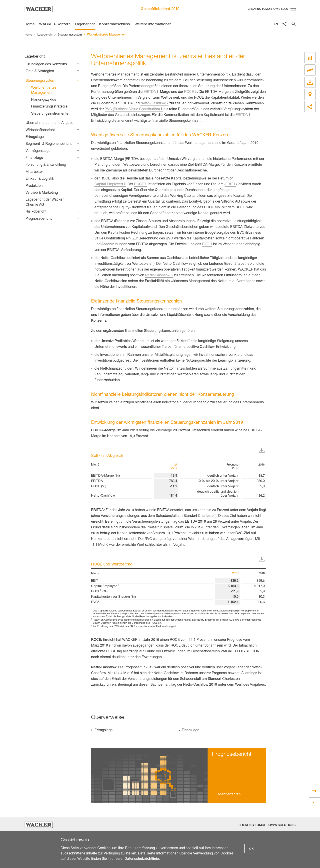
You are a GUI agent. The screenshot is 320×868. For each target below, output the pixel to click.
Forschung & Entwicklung (46, 165)
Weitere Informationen (153, 25)
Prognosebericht (39, 219)
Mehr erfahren (229, 795)
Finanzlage (34, 158)
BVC (206, 245)
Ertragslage (35, 137)
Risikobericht (36, 212)
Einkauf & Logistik (40, 179)
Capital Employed (109, 185)
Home (28, 35)
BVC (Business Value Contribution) (132, 109)
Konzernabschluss (115, 25)
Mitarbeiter (34, 172)
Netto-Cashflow (153, 104)
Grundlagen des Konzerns (46, 65)
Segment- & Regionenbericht (49, 144)
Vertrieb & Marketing (42, 193)
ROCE (189, 92)
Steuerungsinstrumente (50, 114)
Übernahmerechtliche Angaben (51, 123)
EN (276, 24)
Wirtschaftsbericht (40, 130)
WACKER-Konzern (55, 25)
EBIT (229, 185)
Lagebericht (85, 25)
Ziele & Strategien (40, 72)
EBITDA (150, 92)
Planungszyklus (44, 100)
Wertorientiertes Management (44, 90)
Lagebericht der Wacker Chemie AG (45, 202)
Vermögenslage (38, 151)
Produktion (34, 186)
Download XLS (263, 451)
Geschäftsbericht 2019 (160, 9)
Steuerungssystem (70, 35)
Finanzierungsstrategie (49, 107)
